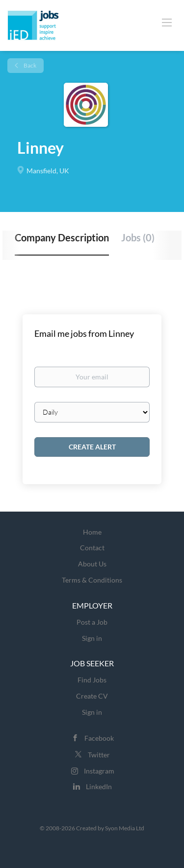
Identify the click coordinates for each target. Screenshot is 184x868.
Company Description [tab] (62, 237)
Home (92, 532)
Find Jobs (92, 680)
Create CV (92, 696)
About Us (92, 564)
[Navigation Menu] (167, 22)
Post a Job (92, 622)
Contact (92, 548)
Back (29, 65)
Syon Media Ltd (125, 828)
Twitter (99, 755)
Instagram (99, 771)
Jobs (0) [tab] (138, 237)
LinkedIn (99, 786)
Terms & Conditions (92, 580)
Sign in (92, 638)
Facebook (99, 738)
